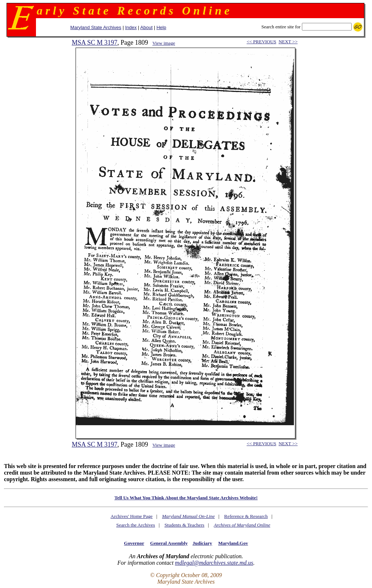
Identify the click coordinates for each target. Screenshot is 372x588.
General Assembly (169, 543)
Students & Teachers (185, 525)
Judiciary (202, 543)
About (146, 27)
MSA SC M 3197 (94, 43)
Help (161, 27)
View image (164, 43)
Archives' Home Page (132, 516)
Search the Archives (136, 525)
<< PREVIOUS (261, 42)
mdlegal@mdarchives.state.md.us (214, 563)
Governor (134, 543)
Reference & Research (246, 516)
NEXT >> (288, 42)
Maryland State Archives (96, 27)
